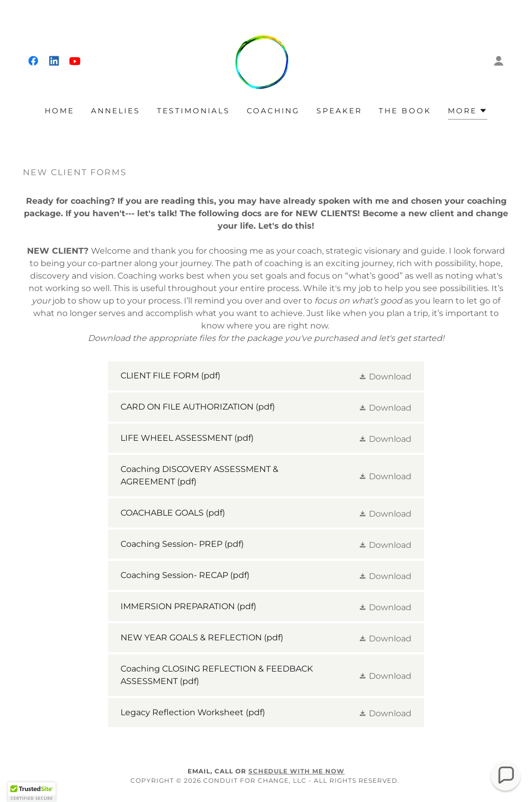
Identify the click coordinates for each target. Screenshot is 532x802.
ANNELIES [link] (116, 111)
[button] (499, 61)
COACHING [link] (274, 111)
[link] (33, 61)
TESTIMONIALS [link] (194, 111)
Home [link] (59, 111)
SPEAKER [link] (339, 111)
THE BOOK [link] (405, 111)
